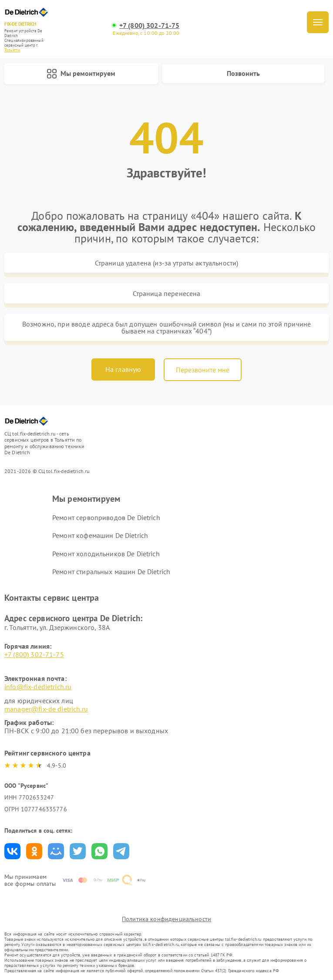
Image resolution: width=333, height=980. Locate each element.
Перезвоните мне (203, 370)
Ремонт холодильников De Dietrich (106, 554)
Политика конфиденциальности (166, 919)
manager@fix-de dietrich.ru (46, 709)
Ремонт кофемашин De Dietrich (100, 535)
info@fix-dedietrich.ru (38, 687)
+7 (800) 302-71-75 (150, 26)
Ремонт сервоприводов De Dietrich (106, 517)
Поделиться (12, 851)
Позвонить (243, 73)
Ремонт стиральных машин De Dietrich (111, 572)
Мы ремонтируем (81, 74)
